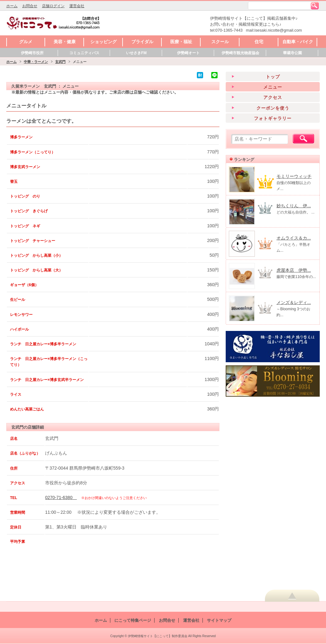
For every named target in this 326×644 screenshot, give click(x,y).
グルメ (26, 42)
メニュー (273, 87)
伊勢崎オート (188, 53)
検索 (315, 6)
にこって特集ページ (133, 620)
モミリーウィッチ (294, 176)
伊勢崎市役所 (32, 53)
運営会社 (77, 6)
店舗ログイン (53, 6)
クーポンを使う (273, 108)
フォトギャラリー (273, 118)
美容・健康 (65, 42)
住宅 (259, 42)
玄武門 (60, 62)
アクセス (273, 97)
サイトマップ (219, 620)
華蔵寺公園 (292, 53)
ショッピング (103, 42)
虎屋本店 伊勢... (294, 270)
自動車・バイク (298, 42)
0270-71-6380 (61, 497)
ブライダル (142, 42)
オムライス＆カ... (294, 238)
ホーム (12, 6)
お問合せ (30, 6)
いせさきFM (136, 53)
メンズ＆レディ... (294, 302)
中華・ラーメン (36, 62)
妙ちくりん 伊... (294, 206)
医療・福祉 (181, 42)
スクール (220, 42)
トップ (273, 77)
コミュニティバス (84, 53)
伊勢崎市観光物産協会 (240, 53)
